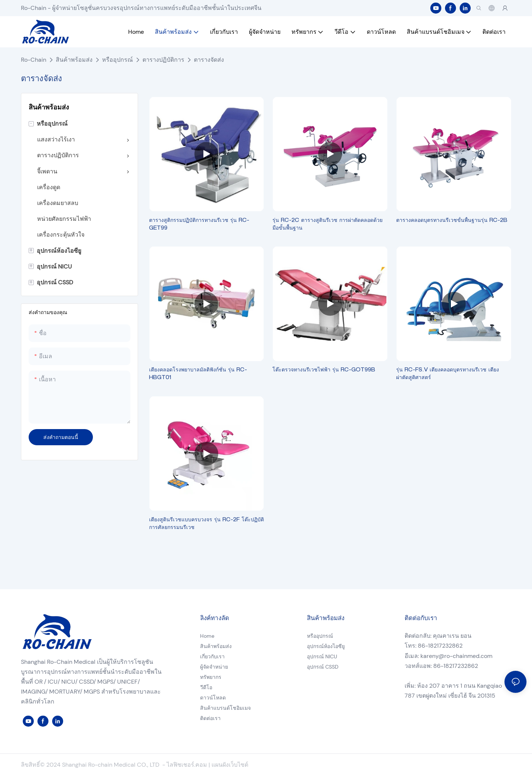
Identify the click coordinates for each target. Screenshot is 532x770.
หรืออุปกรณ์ (117, 60)
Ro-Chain (34, 60)
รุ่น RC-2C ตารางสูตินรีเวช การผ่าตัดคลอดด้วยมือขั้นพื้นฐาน (327, 225)
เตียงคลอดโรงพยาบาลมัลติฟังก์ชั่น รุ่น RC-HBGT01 (198, 374)
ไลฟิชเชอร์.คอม (188, 765)
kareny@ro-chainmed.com (456, 656)
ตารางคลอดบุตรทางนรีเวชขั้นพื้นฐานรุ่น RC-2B (452, 221)
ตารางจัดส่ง (209, 60)
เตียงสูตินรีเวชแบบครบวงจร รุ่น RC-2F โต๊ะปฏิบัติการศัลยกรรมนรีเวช (207, 524)
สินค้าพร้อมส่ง (74, 60)
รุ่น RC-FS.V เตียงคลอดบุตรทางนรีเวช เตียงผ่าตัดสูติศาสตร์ (448, 374)
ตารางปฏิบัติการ (163, 60)
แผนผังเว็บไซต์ (230, 765)
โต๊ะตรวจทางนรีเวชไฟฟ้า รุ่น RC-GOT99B (324, 370)
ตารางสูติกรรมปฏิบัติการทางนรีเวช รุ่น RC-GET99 (199, 225)
